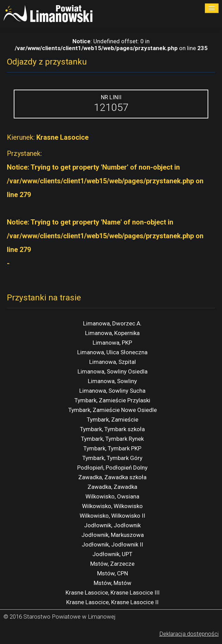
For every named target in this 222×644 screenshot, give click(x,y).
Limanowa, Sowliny (112, 381)
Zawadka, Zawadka (112, 487)
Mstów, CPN (113, 573)
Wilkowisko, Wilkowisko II (112, 516)
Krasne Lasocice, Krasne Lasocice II (112, 602)
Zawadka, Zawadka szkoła (112, 477)
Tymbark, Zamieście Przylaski (112, 400)
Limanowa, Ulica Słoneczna (112, 352)
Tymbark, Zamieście (113, 419)
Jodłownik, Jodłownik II (112, 544)
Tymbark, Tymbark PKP (112, 448)
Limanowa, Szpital (113, 362)
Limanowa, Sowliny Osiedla (113, 371)
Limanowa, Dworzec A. (112, 323)
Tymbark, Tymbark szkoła (112, 429)
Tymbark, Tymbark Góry (112, 458)
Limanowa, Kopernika (112, 333)
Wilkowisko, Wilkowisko (112, 506)
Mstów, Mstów (113, 583)
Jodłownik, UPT (112, 554)
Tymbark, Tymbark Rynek (112, 439)
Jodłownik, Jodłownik (112, 525)
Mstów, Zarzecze (112, 564)
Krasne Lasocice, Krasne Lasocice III (113, 593)
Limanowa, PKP (112, 343)
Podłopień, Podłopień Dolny (112, 468)
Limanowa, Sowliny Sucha (112, 391)
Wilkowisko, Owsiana (112, 496)
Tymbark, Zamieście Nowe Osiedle (113, 410)
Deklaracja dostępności (189, 634)
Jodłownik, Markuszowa (113, 535)
